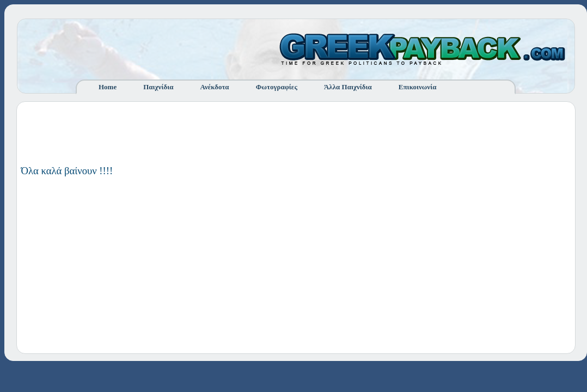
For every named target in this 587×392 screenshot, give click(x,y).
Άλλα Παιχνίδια (348, 87)
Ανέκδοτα (215, 87)
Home (108, 87)
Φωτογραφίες (277, 87)
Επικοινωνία (418, 87)
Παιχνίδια (158, 87)
